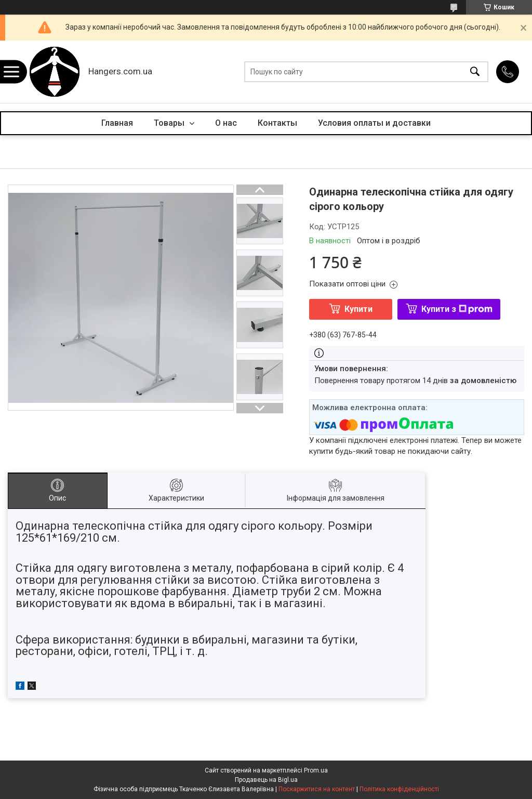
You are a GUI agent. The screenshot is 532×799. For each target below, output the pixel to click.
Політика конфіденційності (399, 789)
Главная (117, 123)
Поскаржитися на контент (317, 789)
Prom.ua (316, 770)
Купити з (457, 309)
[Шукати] (475, 72)
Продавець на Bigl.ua (266, 780)
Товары (170, 123)
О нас (226, 123)
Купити (358, 309)
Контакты (277, 123)
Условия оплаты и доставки (374, 123)
